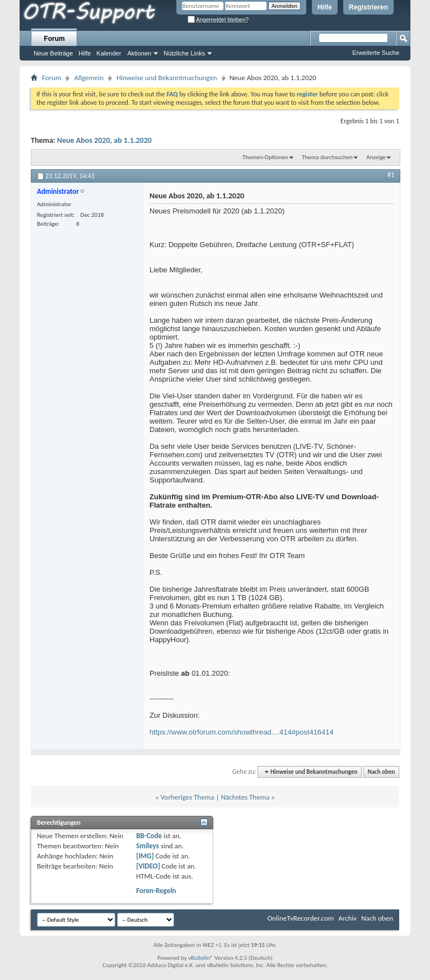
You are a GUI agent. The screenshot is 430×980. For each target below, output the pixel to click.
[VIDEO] (148, 866)
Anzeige (376, 157)
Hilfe (325, 7)
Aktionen (139, 53)
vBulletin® (201, 958)
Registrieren (368, 7)
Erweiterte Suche (376, 53)
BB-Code (149, 836)
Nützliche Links (184, 53)
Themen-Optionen (265, 157)
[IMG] (145, 856)
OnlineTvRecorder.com (301, 918)
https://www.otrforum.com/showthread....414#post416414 (242, 732)
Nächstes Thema (245, 797)
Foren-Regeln (156, 891)
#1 (391, 175)
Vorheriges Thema (188, 797)
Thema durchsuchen (327, 157)
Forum (54, 39)
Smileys (148, 846)
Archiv (347, 918)
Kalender (109, 53)
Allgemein (89, 78)
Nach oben (381, 772)
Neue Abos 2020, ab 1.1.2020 (104, 140)
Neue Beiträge (53, 53)
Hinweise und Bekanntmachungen (167, 78)
